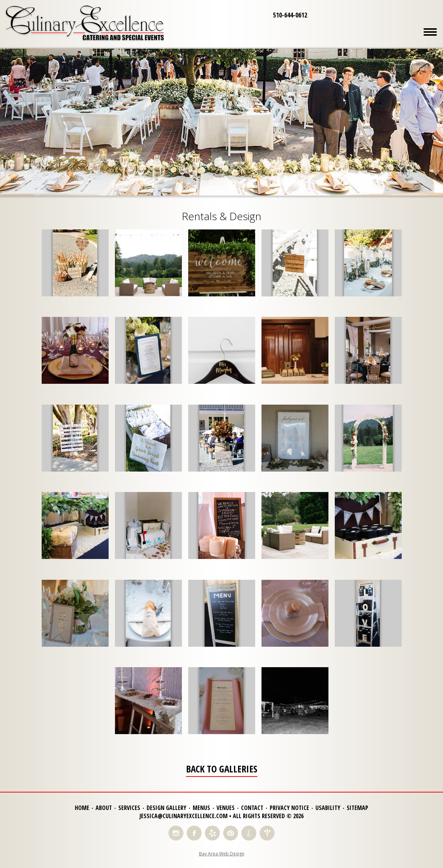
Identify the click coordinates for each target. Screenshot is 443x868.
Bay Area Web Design (222, 854)
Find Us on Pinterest (231, 833)
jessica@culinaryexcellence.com (184, 816)
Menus (201, 808)
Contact (252, 808)
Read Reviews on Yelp (212, 833)
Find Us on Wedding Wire (267, 833)
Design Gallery (166, 808)
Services (129, 808)
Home (82, 808)
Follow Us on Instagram (176, 833)
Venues (226, 808)
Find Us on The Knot (249, 833)
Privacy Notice (289, 808)
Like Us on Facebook (194, 833)
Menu (430, 32)
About (104, 808)
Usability (328, 808)
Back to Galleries (222, 769)
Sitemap (357, 808)
